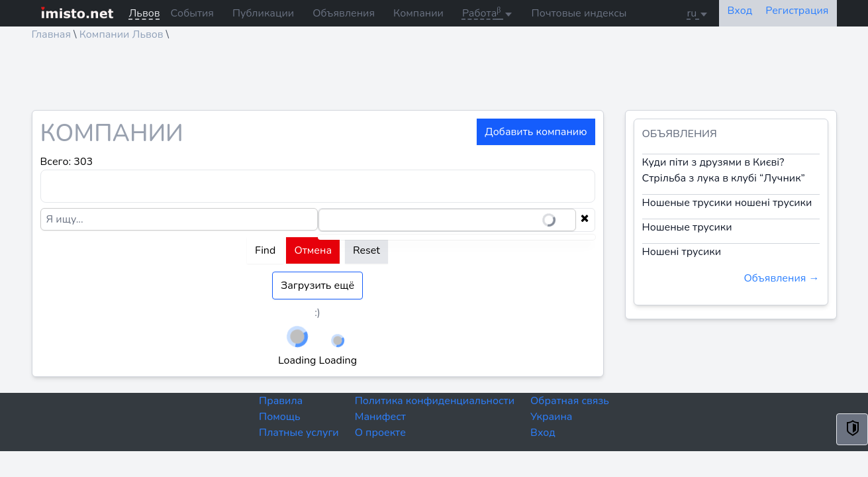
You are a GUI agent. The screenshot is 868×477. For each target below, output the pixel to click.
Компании (418, 13)
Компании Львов (121, 34)
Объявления (344, 13)
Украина (551, 417)
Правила (281, 401)
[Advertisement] (429, 80)
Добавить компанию (536, 132)
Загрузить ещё (317, 286)
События (192, 13)
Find (265, 250)
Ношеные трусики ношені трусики (727, 203)
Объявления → (781, 278)
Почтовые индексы (579, 13)
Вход (543, 433)
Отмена (313, 250)
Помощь (280, 417)
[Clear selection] (585, 220)
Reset (366, 250)
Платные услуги (299, 433)
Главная (52, 34)
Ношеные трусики (687, 227)
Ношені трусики (682, 252)
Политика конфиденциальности (435, 401)
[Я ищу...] (179, 219)
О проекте (380, 433)
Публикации (263, 13)
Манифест (380, 417)
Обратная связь (570, 401)
